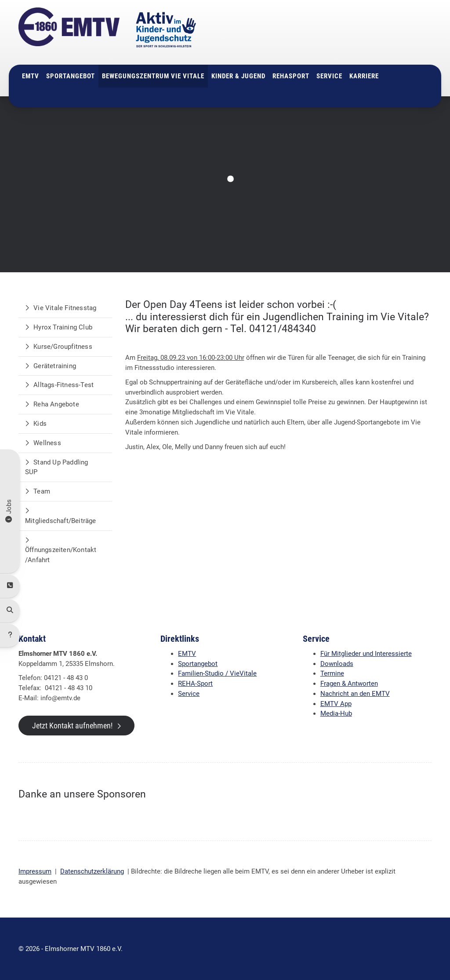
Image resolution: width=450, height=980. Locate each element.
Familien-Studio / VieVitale (217, 673)
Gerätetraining (55, 366)
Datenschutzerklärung (92, 871)
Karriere (364, 76)
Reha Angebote (56, 404)
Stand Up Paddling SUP (57, 467)
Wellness (47, 443)
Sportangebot (71, 76)
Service (329, 76)
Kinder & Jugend (238, 76)
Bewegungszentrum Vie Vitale (153, 76)
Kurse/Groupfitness (63, 347)
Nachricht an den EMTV (355, 694)
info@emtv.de (349, 48)
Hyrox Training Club (63, 327)
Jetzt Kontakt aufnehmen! (72, 726)
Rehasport (291, 76)
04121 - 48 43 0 (356, 38)
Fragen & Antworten (349, 684)
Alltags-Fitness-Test (64, 385)
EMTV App (336, 704)
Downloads (337, 664)
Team (42, 491)
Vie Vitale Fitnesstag (65, 308)
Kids (40, 424)
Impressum (35, 871)
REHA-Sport (195, 684)
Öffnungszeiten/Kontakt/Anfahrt (61, 555)
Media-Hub (336, 713)
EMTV (31, 76)
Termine (332, 673)
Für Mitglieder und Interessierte (366, 654)
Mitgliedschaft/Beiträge (61, 521)
